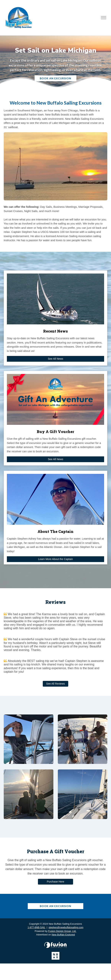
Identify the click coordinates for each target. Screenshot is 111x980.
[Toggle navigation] (103, 18)
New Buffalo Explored (63, 935)
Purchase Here (55, 882)
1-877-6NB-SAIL (37, 927)
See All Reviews (55, 684)
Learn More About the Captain (55, 559)
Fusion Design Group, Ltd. (62, 931)
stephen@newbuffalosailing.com (66, 927)
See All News (55, 359)
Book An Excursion (55, 78)
